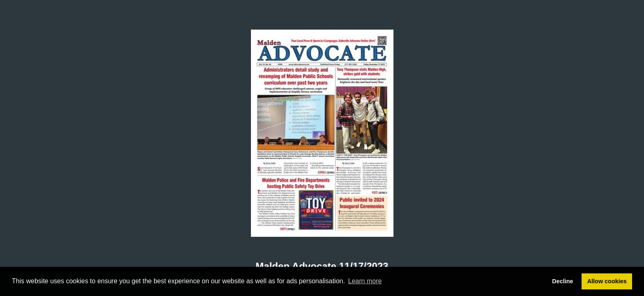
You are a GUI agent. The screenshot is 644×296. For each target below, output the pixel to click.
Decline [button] (562, 281)
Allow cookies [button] (607, 281)
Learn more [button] (365, 281)
